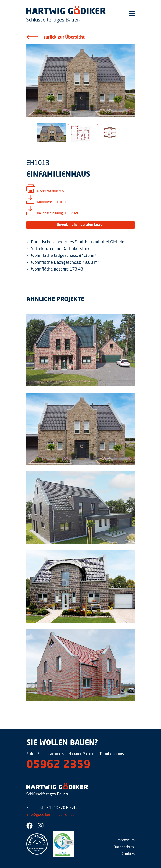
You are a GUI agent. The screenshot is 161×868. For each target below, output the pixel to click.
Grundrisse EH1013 (52, 202)
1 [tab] (85, 145)
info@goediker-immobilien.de (50, 815)
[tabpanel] (52, 133)
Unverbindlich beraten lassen (81, 225)
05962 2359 (58, 765)
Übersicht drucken (50, 191)
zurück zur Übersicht (64, 37)
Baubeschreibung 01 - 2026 (58, 213)
